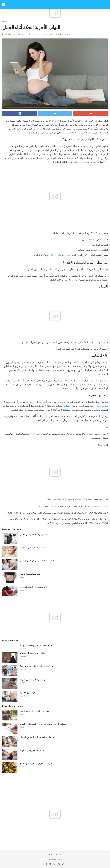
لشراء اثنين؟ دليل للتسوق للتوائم (34, 679)
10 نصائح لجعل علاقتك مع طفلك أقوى (36, 645)
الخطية (67, 406)
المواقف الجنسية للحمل (30, 574)
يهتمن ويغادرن (101, 406)
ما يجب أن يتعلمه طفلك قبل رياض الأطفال (38, 737)
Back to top (55, 855)
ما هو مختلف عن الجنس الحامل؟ (34, 587)
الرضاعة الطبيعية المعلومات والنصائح (36, 763)
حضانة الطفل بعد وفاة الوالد (32, 750)
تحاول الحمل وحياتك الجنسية (32, 653)
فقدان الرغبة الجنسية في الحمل (34, 534)
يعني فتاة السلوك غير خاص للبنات (34, 711)
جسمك (5, 21)
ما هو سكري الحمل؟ (29, 692)
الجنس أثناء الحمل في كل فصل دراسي (37, 561)
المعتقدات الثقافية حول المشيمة (34, 548)
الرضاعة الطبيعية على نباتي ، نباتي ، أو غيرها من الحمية (43, 724)
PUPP (53, 255)
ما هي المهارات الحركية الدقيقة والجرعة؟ (38, 666)
